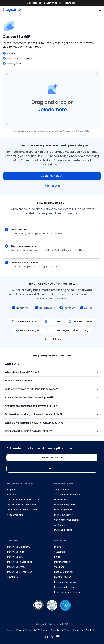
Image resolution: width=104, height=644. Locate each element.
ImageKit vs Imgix (15, 552)
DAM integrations (63, 510)
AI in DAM (59, 525)
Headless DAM (62, 500)
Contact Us (92, 630)
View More (14, 577)
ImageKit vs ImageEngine (19, 562)
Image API (12, 490)
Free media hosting (64, 587)
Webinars (59, 567)
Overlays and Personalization (22, 505)
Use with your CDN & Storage (22, 510)
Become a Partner (64, 572)
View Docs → (71, 3)
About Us (78, 630)
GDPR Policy (41, 630)
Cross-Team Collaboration (68, 495)
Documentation (62, 562)
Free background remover (68, 592)
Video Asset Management (67, 520)
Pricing (58, 547)
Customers (60, 552)
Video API (12, 495)
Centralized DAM (63, 490)
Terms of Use (69, 131)
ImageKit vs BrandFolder (19, 572)
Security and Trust (60, 630)
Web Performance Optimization (23, 500)
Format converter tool (66, 582)
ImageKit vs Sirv (15, 557)
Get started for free (52, 457)
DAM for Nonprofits (65, 505)
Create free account (52, 176)
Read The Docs (52, 186)
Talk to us (52, 469)
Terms (10, 630)
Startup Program (63, 577)
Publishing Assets (63, 530)
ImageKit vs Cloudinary (18, 547)
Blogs (57, 557)
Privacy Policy (84, 131)
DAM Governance (63, 515)
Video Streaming (15, 515)
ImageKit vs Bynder (16, 567)
